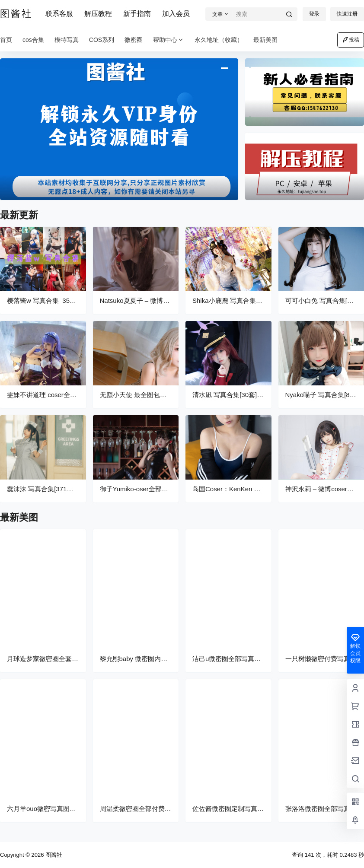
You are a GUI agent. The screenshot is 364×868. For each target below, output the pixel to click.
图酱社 (53, 855)
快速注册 (347, 14)
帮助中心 (169, 40)
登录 (314, 14)
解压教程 (98, 14)
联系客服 (59, 14)
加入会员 (176, 14)
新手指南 (137, 14)
